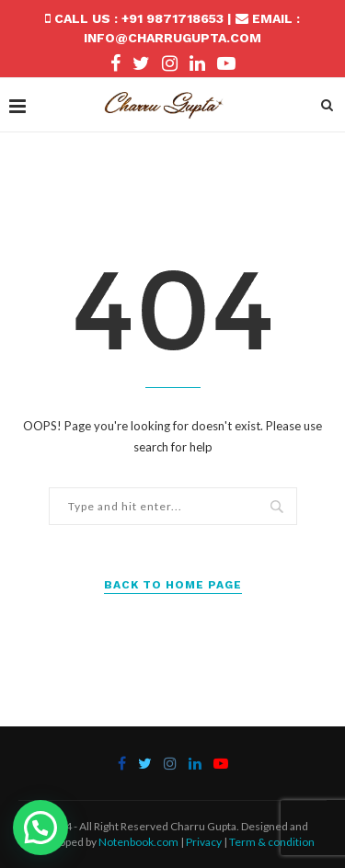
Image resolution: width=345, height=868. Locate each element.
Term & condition (272, 842)
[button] (40, 828)
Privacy (204, 842)
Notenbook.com (138, 842)
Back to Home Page (173, 585)
